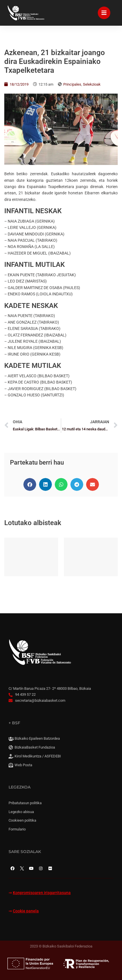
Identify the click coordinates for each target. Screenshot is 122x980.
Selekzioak (92, 84)
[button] (30, 484)
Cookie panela (26, 911)
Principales (72, 84)
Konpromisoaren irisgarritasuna (42, 893)
